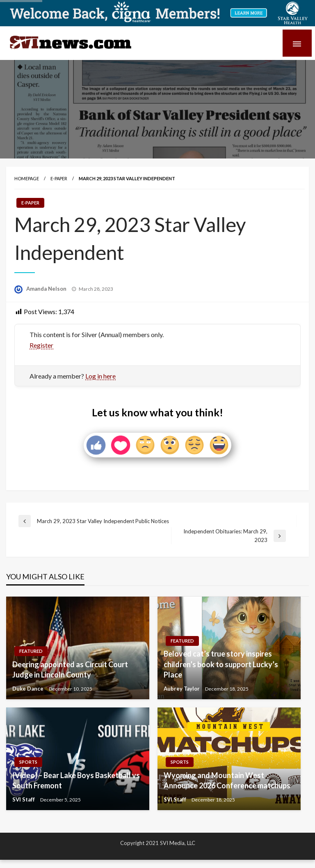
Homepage (27, 178)
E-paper (59, 178)
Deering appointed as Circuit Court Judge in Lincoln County (70, 669)
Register (41, 345)
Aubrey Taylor (182, 689)
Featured (31, 651)
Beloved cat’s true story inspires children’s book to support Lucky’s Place (221, 664)
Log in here (100, 376)
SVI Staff (24, 799)
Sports (28, 762)
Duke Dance (29, 689)
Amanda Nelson (47, 289)
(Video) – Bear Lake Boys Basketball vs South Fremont (76, 780)
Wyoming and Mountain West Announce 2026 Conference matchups (227, 780)
